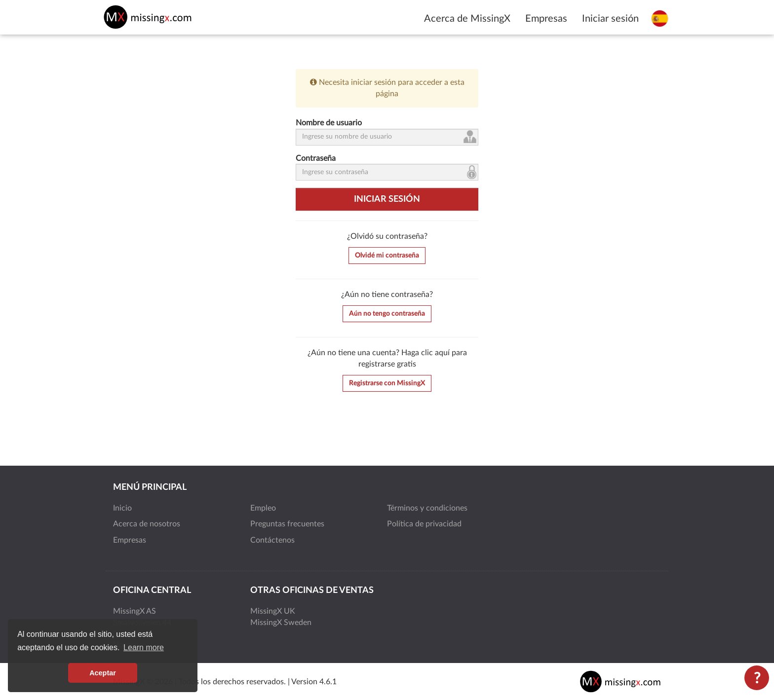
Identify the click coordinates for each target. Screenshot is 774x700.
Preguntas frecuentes (287, 524)
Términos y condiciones (427, 508)
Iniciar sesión (610, 19)
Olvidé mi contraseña (387, 256)
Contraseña (316, 158)
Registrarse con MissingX (387, 383)
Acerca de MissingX (467, 19)
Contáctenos (272, 540)
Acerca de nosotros (147, 524)
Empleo (263, 508)
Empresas (546, 19)
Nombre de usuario (329, 123)
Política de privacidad (424, 524)
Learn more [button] (144, 647)
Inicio (122, 508)
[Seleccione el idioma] (660, 18)
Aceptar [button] (103, 673)
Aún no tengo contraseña (387, 314)
